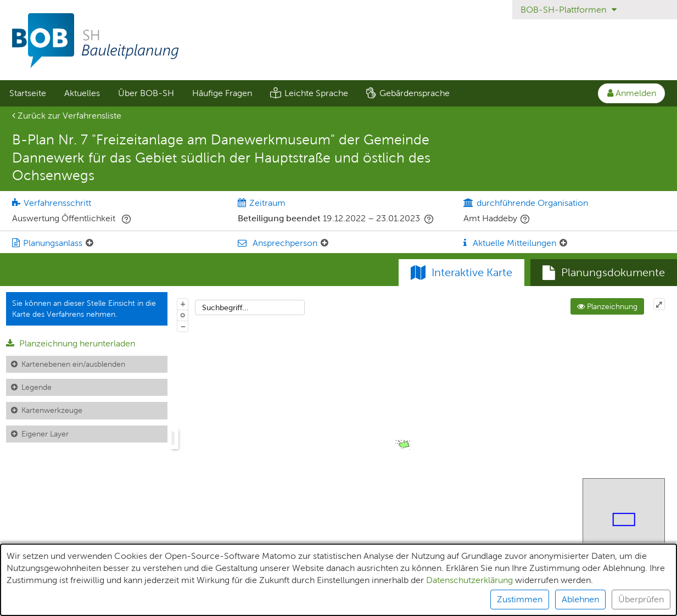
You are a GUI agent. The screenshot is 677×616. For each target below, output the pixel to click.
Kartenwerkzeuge (52, 410)
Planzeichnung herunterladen (71, 343)
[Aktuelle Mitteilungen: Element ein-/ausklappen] (563, 243)
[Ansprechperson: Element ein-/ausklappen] (324, 243)
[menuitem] (27, 93)
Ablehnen (580, 599)
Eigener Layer (45, 434)
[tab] (604, 273)
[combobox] (250, 307)
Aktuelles (82, 93)
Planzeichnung (607, 306)
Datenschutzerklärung (469, 580)
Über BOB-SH (146, 93)
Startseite (28, 93)
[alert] (338, 580)
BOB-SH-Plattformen (569, 10)
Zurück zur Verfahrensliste (67, 116)
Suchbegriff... (225, 307)
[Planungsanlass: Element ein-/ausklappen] (89, 243)
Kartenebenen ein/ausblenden (73, 364)
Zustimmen (520, 599)
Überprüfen (641, 599)
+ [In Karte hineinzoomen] (183, 304)
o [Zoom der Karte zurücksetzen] (183, 315)
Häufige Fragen (222, 93)
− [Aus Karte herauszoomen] (183, 326)
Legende (37, 387)
